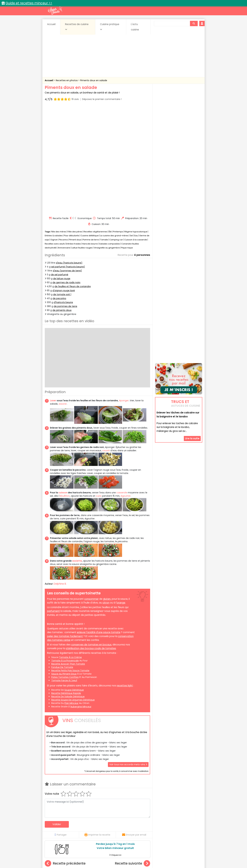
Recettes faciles (81, 818)
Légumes (161, 828)
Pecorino (63, 133)
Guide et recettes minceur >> (29, 3)
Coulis (192, 825)
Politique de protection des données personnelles (117, 859)
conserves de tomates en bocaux (91, 538)
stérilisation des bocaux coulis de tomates (91, 541)
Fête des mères (59, 125)
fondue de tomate (62, 560)
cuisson (63, 386)
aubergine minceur (81, 600)
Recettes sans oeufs (55, 137)
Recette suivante (132, 756)
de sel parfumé (60, 168)
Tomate (104, 133)
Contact (82, 856)
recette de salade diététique (68, 589)
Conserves (147, 825)
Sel (131, 129)
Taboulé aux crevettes (97, 792)
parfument (53, 504)
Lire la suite (192, 403)
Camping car (116, 133)
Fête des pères (75, 125)
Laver (53, 293)
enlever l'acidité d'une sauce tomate (99, 525)
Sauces (106, 831)
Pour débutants (72, 129)
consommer (91, 492)
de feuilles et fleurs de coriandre (73, 180)
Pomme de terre (91, 133)
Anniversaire (64, 141)
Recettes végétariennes (95, 125)
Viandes (157, 831)
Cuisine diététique (90, 129)
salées (93, 831)
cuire (98, 389)
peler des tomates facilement (65, 529)
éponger (124, 293)
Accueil (51, 24)
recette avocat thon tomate (68, 557)
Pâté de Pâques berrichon (133, 792)
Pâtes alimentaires (61, 831)
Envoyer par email (134, 728)
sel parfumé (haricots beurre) (68, 160)
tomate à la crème (70, 550)
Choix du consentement (160, 859)
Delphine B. (60, 477)
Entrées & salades (54, 129)
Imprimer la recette (97, 728)
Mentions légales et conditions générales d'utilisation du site (122, 856)
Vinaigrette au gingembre (107, 141)
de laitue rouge (62, 171)
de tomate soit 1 (62, 187)
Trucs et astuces (168, 818)
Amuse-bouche (70, 825)
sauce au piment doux (64, 567)
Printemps (118, 125)
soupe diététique (74, 583)
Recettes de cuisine (77, 27)
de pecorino (59, 191)
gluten (107, 492)
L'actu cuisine (135, 27)
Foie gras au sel (62, 792)
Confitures (131, 825)
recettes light (125, 579)
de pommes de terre (65, 199)
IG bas (148, 828)
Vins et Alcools (174, 831)
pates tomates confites (65, 570)
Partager (61, 728)
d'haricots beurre (63, 195)
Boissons (101, 825)
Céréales (116, 825)
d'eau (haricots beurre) (69, 156)
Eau (136, 129)
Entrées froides (73, 137)
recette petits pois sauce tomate (70, 563)
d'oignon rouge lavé (64, 183)
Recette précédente (65, 756)
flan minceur (71, 596)
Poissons (80, 831)
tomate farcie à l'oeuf (64, 573)
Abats (54, 825)
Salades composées (109, 137)
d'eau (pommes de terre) (67, 164)
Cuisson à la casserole (136, 133)
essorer (63, 297)
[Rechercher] (194, 23)
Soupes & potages (124, 831)
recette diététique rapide (66, 586)
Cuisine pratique (110, 27)
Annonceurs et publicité (61, 856)
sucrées (143, 831)
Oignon (54, 133)
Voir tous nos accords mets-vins (128, 657)
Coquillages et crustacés (171, 825)
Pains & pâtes (190, 828)
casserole (122, 386)
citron (106, 496)
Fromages (135, 828)
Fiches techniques (140, 818)
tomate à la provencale (65, 554)
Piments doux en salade (94, 80)
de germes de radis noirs (66, 175)
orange (121, 496)
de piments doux (62, 203)
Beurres (87, 825)
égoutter (126, 389)
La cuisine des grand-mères (114, 129)
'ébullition (65, 389)
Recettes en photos (67, 80)
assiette (77, 454)
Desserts (53, 828)
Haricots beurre (90, 137)
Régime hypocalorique (136, 125)
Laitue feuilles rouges (82, 141)
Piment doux (75, 133)
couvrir (106, 343)
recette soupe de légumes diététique (73, 593)
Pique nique (127, 141)
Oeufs (175, 828)
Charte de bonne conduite (172, 856)
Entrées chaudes (95, 828)
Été (110, 125)
